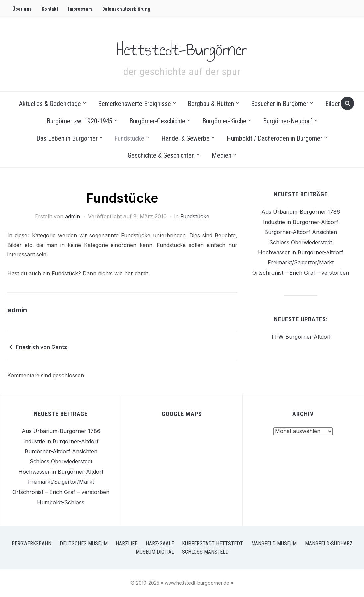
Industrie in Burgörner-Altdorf (301, 222)
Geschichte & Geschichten (161, 155)
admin (73, 216)
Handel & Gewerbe (185, 138)
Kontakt (50, 9)
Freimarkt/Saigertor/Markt (301, 262)
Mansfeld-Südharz (329, 543)
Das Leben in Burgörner (67, 138)
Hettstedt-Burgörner (182, 47)
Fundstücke (129, 138)
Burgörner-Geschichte (157, 121)
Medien (221, 155)
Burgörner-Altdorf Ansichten (301, 232)
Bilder (333, 104)
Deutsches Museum (84, 543)
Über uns (22, 9)
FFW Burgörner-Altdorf (301, 337)
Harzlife (127, 543)
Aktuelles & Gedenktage (50, 104)
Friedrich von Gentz (41, 347)
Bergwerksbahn (32, 543)
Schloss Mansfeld (205, 552)
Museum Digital (155, 552)
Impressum (80, 9)
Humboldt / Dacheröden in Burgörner (274, 138)
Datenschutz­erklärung (126, 9)
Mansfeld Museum (274, 543)
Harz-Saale (160, 543)
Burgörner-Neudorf (288, 121)
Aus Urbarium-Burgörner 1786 (301, 212)
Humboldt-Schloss (61, 502)
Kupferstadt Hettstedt (213, 543)
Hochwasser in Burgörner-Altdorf (301, 252)
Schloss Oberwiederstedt (301, 242)
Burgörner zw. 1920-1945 (80, 121)
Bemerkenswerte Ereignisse (134, 104)
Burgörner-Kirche (224, 121)
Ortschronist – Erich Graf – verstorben (301, 273)
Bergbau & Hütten (211, 104)
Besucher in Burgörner (280, 104)
